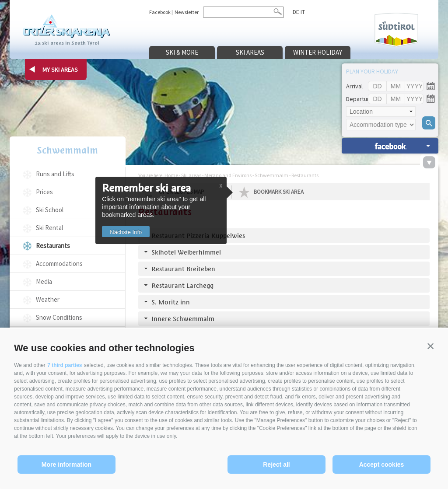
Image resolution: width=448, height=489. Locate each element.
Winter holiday (318, 52)
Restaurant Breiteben (183, 269)
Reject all (276, 465)
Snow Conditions (59, 317)
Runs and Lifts (55, 174)
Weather (48, 299)
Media (44, 281)
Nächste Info (126, 232)
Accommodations (59, 264)
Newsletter (187, 12)
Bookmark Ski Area (279, 192)
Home (171, 175)
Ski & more (182, 52)
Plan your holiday (372, 71)
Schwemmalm (67, 150)
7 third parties (65, 365)
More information (66, 465)
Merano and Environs (228, 175)
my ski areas (60, 70)
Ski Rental (49, 228)
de (296, 12)
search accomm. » (390, 146)
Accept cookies (382, 465)
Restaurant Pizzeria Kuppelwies (198, 236)
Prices (44, 192)
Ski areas (250, 52)
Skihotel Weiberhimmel (186, 252)
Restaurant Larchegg (182, 285)
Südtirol (396, 30)
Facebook (160, 12)
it (303, 12)
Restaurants (53, 246)
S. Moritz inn (171, 302)
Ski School (50, 210)
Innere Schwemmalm (183, 319)
